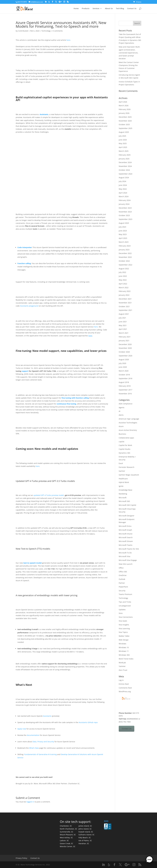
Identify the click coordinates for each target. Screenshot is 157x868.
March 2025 (124, 151)
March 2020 (124, 371)
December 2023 (125, 208)
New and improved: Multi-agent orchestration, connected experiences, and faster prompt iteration (130, 53)
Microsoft (123, 498)
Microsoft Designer (127, 516)
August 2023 (124, 223)
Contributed (23, 31)
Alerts (121, 415)
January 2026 (124, 113)
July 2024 (122, 181)
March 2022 (124, 288)
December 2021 (125, 299)
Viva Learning (124, 628)
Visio (121, 613)
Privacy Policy (21, 858)
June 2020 (123, 367)
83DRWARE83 (132, 719)
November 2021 (125, 303)
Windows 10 (124, 647)
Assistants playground (29, 306)
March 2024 (124, 196)
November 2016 (125, 394)
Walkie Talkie (124, 636)
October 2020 (124, 352)
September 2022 (125, 265)
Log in (121, 680)
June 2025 (123, 140)
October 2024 (124, 170)
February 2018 (125, 386)
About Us (109, 9)
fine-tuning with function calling (75, 398)
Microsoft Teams (126, 545)
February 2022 (125, 291)
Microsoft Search (126, 537)
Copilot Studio (124, 449)
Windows (122, 644)
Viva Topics (123, 632)
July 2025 (122, 136)
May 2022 (123, 280)
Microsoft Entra (125, 526)
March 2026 (124, 106)
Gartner (122, 471)
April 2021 (123, 329)
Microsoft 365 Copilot (127, 505)
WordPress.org (125, 691)
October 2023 (124, 215)
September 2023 (125, 219)
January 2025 (124, 159)
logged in (30, 802)
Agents (122, 407)
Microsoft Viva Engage (128, 560)
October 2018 (124, 375)
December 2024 (125, 162)
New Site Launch (126, 564)
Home (76, 9)
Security (122, 591)
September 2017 (125, 390)
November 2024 (125, 166)
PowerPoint (123, 587)
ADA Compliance (126, 404)
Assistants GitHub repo (88, 722)
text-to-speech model (32, 563)
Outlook (122, 579)
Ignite (121, 486)
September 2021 (125, 310)
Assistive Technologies (128, 423)
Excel (121, 463)
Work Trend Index (126, 659)
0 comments (58, 31)
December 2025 (125, 117)
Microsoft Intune (126, 534)
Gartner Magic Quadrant (129, 475)
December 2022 (125, 253)
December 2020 (125, 344)
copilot (121, 442)
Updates (122, 610)
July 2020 (122, 363)
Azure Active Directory (128, 430)
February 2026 (125, 109)
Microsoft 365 (124, 501)
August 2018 (124, 382)
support (25, 371)
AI (120, 411)
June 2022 (123, 276)
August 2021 (124, 314)
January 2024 (124, 204)
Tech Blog (120, 9)
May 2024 (123, 189)
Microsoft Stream (126, 541)
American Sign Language (129, 419)
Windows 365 (124, 655)
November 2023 (125, 212)
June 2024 (123, 185)
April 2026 (123, 102)
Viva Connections (126, 617)
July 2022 (122, 272)
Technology (46, 31)
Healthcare (123, 479)
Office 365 (123, 572)
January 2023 (124, 250)
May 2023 (123, 234)
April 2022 (123, 284)
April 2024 (123, 193)
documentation (33, 735)
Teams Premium (125, 594)
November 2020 (125, 348)
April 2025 (123, 147)
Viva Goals (123, 621)
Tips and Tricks (125, 602)
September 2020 (125, 356)
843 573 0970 (22, 2)
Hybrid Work (124, 482)
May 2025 (123, 143)
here (68, 40)
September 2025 (125, 128)
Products (86, 9)
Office (121, 568)
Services (96, 9)
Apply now (22, 729)
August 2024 (124, 178)
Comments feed (125, 688)
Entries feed (124, 684)
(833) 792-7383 (125, 722)
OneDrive (123, 575)
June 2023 (123, 231)
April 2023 (123, 238)
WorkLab (122, 663)
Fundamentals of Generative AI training (40, 754)
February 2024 (125, 200)
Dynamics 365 (124, 453)
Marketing (123, 494)
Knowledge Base (125, 490)
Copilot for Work (125, 445)
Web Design (124, 640)
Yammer (122, 666)
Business (122, 434)
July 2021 (122, 318)
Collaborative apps (126, 438)
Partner (122, 583)
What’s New (34, 748)
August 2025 (124, 132)
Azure (121, 426)
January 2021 (124, 341)
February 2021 (125, 337)
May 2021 (123, 325)
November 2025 (125, 121)
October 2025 (124, 124)
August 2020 (124, 359)
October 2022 (124, 261)
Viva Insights (124, 625)
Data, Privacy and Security (43, 742)
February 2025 (125, 155)
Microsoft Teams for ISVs (129, 549)
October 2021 (124, 306)
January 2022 (124, 295)
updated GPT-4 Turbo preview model (49, 495)
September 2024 (125, 174)
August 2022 (124, 269)
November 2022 (125, 257)
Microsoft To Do (125, 553)
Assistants (44, 114)
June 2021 (123, 322)
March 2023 (124, 242)
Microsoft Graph (125, 530)
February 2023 (125, 246)
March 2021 (124, 333)
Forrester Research (127, 467)
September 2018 (125, 378)
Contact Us (132, 9)
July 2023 (122, 227)
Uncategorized (125, 606)
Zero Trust (123, 670)
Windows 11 (124, 651)
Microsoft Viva (124, 556)
